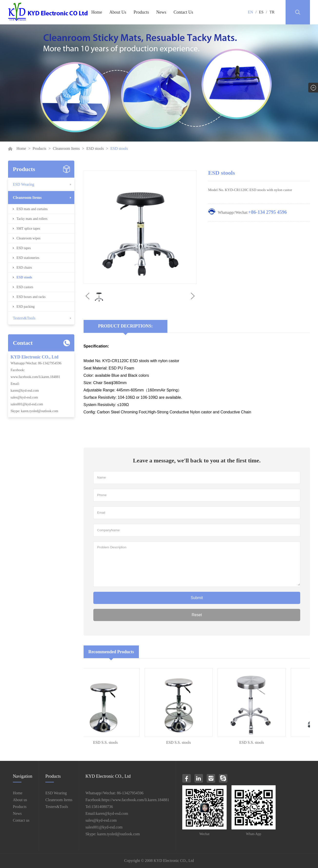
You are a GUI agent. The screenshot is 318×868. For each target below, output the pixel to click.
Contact (23, 343)
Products (141, 12)
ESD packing (26, 307)
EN (250, 12)
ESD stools (95, 148)
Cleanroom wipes (29, 238)
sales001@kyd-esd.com (27, 404)
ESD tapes (24, 248)
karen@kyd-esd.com (25, 391)
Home (97, 12)
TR (272, 12)
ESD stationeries (28, 258)
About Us (118, 12)
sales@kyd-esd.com (24, 397)
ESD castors (25, 287)
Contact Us (183, 12)
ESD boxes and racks (31, 297)
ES (261, 12)
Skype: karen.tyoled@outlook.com (34, 411)
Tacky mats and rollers (32, 219)
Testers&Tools (24, 318)
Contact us (21, 820)
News (161, 12)
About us (20, 800)
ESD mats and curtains (32, 209)
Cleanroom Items (66, 148)
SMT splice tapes (28, 229)
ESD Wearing (24, 184)
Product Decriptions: (125, 326)
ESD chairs (24, 268)
